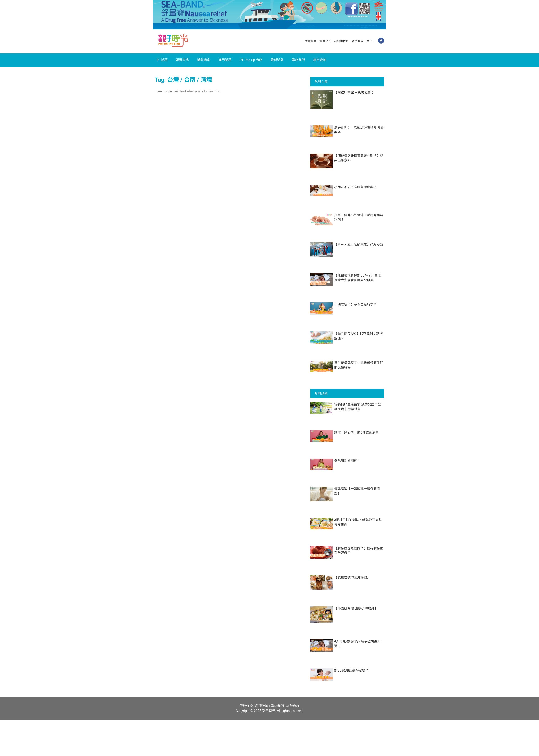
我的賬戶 (358, 41)
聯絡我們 (298, 60)
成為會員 (310, 41)
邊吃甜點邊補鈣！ (347, 461)
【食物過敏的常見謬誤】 (352, 577)
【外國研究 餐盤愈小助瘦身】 (356, 608)
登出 (369, 41)
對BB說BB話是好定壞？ (351, 670)
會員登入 (325, 41)
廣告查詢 (320, 60)
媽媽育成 (182, 60)
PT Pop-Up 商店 (251, 60)
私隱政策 (262, 706)
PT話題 (162, 60)
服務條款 (246, 706)
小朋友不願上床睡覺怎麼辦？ (356, 187)
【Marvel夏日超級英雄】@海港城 (359, 244)
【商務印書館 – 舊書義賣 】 (355, 93)
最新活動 (277, 60)
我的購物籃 (341, 41)
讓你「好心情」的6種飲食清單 (356, 432)
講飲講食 (204, 60)
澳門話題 (225, 60)
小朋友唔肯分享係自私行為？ (356, 305)
